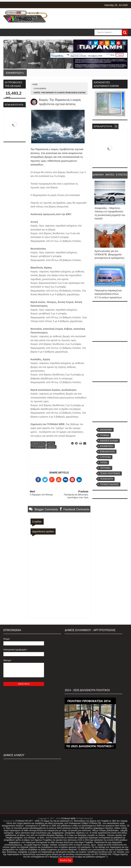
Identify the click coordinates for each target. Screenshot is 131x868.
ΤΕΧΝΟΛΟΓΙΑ (106, 479)
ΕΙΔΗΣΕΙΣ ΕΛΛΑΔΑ (109, 441)
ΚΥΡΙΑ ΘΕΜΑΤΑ (40, 89)
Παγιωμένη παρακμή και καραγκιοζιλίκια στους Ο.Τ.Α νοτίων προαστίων (108, 294)
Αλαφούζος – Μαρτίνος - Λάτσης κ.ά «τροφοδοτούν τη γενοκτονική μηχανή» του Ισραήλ (110, 213)
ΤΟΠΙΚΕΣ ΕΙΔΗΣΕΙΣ (109, 484)
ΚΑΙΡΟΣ (51, 443)
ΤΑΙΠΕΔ (104, 463)
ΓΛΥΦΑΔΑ (104, 435)
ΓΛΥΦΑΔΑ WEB (68, 819)
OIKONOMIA (106, 430)
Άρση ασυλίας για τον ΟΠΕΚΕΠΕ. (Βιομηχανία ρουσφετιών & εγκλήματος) (109, 254)
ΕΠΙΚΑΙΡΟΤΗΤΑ (38, 443)
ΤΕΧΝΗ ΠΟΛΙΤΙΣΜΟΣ (110, 473)
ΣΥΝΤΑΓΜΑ (105, 457)
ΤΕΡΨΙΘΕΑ (105, 468)
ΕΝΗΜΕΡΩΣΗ (106, 446)
